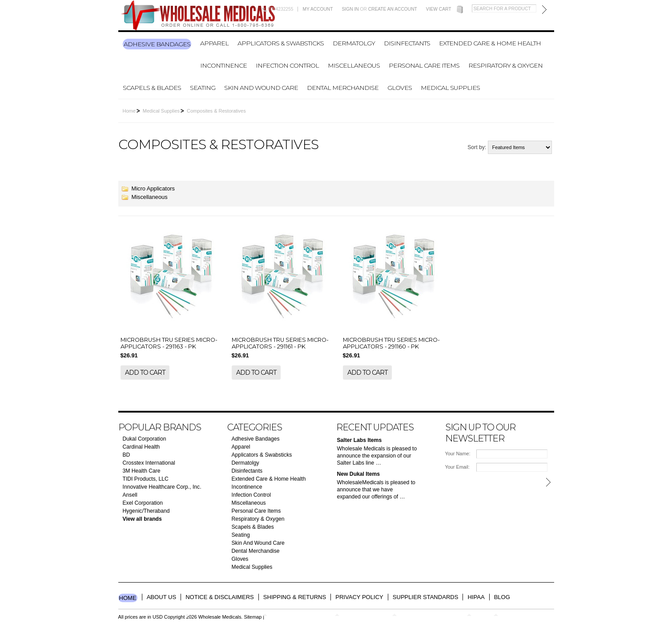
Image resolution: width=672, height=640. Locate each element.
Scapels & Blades (152, 88)
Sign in (350, 9)
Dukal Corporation (145, 439)
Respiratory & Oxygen (505, 65)
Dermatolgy (354, 43)
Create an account (393, 9)
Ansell (130, 495)
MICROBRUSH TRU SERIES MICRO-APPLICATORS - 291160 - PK (391, 343)
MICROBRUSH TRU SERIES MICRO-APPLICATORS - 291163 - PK (169, 343)
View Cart (439, 9)
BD (127, 455)
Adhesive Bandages (157, 44)
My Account (318, 9)
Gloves (400, 88)
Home (129, 111)
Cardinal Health (141, 447)
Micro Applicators (153, 188)
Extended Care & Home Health (490, 43)
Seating (203, 88)
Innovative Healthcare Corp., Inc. (162, 487)
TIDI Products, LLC (146, 479)
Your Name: (458, 454)
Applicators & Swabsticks (281, 43)
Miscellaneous (354, 65)
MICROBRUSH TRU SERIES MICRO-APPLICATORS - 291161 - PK (280, 343)
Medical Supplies (450, 88)
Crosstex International (149, 463)
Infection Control (287, 65)
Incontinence (223, 65)
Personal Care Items (424, 65)
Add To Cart (145, 373)
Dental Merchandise (343, 88)
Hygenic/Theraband (146, 511)
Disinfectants (407, 43)
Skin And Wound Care (261, 88)
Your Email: (457, 467)
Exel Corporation (143, 503)
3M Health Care (142, 471)
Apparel (214, 43)
